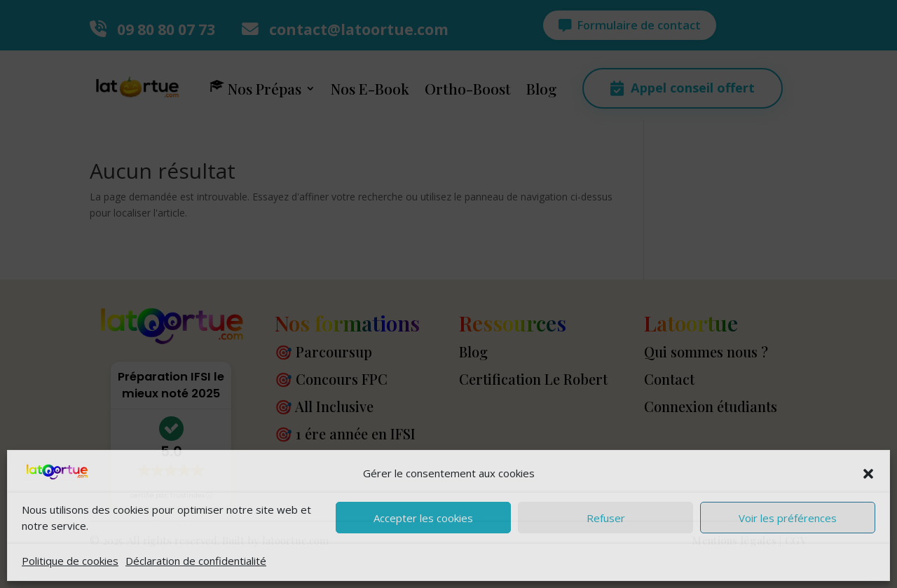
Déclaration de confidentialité (196, 561)
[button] (868, 474)
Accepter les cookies (423, 518)
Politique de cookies (70, 561)
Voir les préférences (788, 518)
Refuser (606, 518)
